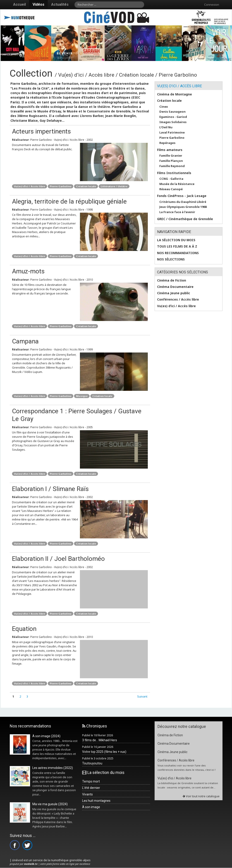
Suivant (142, 696)
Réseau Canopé (171, 189)
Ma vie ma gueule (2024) (50, 804)
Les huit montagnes (96, 801)
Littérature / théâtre (114, 186)
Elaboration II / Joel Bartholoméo (58, 559)
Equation (24, 629)
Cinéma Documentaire (175, 287)
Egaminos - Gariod (173, 117)
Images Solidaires (173, 122)
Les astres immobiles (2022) (53, 768)
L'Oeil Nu (166, 127)
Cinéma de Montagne (175, 94)
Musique (82, 396)
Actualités (60, 4)
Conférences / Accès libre (178, 299)
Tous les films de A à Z (177, 246)
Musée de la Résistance (177, 184)
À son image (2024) (46, 736)
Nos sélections (171, 259)
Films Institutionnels (174, 173)
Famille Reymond (172, 166)
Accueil (19, 4)
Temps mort (91, 781)
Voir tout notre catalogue (201, 796)
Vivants (87, 794)
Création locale (86, 186)
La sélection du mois (176, 240)
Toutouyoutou (92, 763)
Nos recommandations (178, 253)
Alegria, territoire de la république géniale (69, 201)
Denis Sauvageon (172, 112)
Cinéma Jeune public (174, 293)
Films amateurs (170, 150)
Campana (25, 341)
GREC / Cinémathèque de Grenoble (185, 219)
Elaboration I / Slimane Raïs (50, 489)
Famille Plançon (171, 161)
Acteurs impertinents (41, 131)
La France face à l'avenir (177, 212)
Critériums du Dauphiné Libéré (183, 202)
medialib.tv (31, 864)
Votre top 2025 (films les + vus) (104, 752)
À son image (91, 807)
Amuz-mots (28, 271)
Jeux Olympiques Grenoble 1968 (183, 207)
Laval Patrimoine (172, 133)
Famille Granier (171, 156)
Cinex (164, 107)
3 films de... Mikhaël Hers (100, 740)
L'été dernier (91, 788)
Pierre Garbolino (61, 186)
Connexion (212, 5)
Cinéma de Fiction (172, 280)
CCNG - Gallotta (171, 179)
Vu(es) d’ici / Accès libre (30, 186)
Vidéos (38, 4)
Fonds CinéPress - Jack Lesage (182, 196)
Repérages (167, 143)
